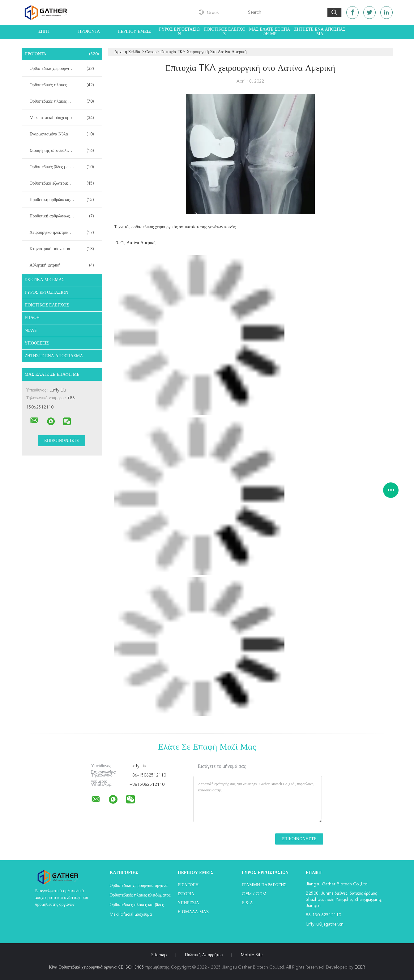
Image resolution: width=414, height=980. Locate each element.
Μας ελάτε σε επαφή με (270, 32)
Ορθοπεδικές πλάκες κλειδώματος (62, 85)
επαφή (32, 318)
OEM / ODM (254, 894)
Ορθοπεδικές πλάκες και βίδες (62, 101)
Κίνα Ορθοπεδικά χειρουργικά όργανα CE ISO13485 (96, 967)
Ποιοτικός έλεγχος (224, 32)
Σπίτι (44, 32)
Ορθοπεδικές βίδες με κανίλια (62, 167)
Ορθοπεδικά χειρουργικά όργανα (62, 69)
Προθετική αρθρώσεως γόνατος (62, 216)
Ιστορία (186, 894)
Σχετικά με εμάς (45, 280)
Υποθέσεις (37, 343)
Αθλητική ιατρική (62, 265)
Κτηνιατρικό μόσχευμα (62, 249)
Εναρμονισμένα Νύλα (62, 134)
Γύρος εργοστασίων (179, 32)
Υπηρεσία (189, 903)
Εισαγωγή (188, 885)
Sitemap (159, 955)
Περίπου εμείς (134, 32)
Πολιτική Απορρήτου (204, 955)
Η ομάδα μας (193, 912)
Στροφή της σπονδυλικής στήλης (62, 151)
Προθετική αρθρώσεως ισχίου (62, 200)
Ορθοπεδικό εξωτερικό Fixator (62, 183)
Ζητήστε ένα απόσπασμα (320, 32)
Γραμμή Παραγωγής (264, 885)
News (31, 331)
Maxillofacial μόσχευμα (62, 118)
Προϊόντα (89, 32)
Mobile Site (252, 955)
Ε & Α (248, 903)
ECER (360, 967)
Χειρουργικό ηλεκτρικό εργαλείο (62, 233)
